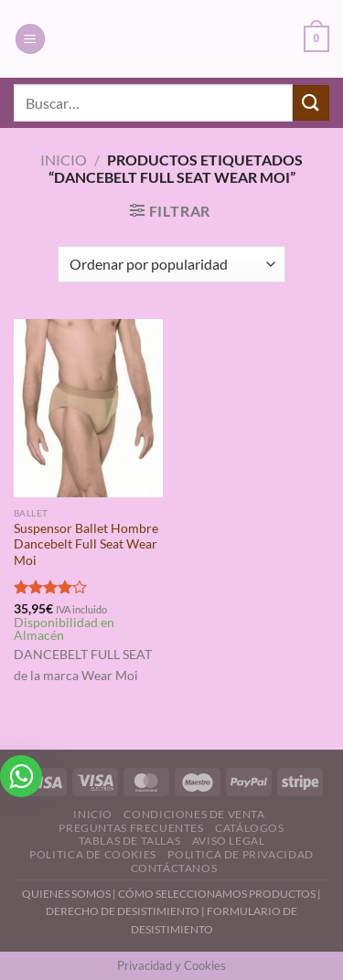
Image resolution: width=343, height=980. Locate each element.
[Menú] (30, 39)
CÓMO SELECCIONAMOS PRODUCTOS (217, 894)
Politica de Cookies (93, 854)
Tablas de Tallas (130, 841)
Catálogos (250, 828)
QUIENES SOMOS (66, 894)
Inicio (64, 160)
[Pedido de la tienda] (171, 264)
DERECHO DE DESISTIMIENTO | (126, 911)
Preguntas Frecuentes (131, 828)
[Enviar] (311, 103)
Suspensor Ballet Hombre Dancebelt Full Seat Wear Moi (86, 544)
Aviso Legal (229, 841)
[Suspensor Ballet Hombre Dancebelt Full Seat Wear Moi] (88, 408)
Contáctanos (174, 868)
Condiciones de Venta (194, 814)
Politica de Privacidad (240, 854)
